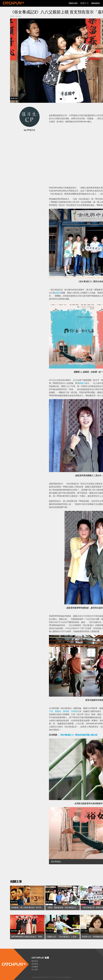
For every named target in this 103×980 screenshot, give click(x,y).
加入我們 (35, 970)
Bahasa (96, 3)
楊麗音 (58, 711)
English (73, 3)
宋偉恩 (74, 711)
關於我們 (35, 961)
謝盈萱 (58, 293)
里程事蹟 (35, 964)
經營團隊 (35, 967)
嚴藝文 (82, 383)
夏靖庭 (66, 711)
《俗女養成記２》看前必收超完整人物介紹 (78, 735)
